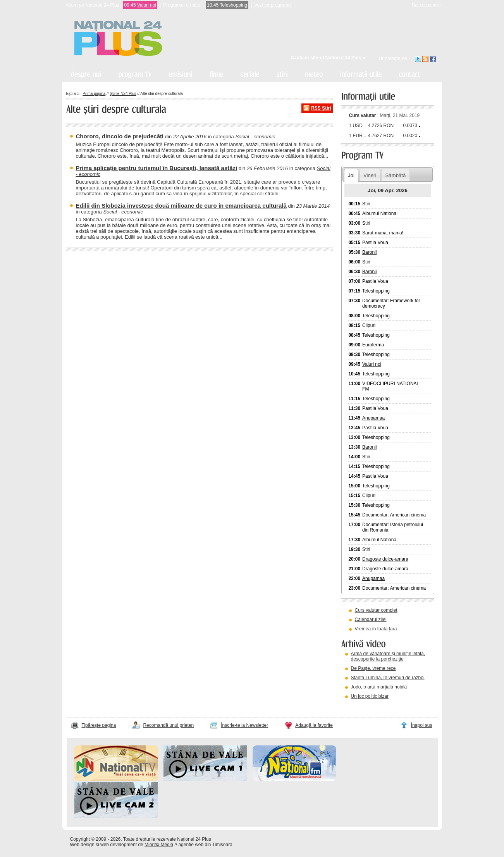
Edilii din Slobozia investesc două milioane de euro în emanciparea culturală (181, 206)
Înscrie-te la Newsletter (244, 725)
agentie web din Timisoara (205, 845)
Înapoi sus (422, 725)
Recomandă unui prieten (168, 725)
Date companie (427, 5)
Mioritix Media (159, 845)
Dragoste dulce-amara (385, 559)
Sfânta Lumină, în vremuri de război (388, 678)
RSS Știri (321, 108)
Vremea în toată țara (376, 629)
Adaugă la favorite (314, 725)
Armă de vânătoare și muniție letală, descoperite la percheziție (388, 656)
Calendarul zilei (371, 620)
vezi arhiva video (362, 706)
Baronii (369, 252)
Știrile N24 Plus (123, 94)
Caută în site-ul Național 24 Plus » (328, 58)
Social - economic (255, 137)
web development (119, 845)
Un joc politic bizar (370, 696)
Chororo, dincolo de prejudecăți (120, 136)
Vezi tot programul (273, 5)
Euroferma (373, 345)
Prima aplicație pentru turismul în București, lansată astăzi (157, 168)
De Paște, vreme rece (373, 668)
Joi (351, 175)
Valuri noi (147, 5)
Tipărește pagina (99, 725)
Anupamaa (373, 418)
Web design (82, 845)
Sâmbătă (396, 175)
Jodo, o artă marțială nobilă (379, 687)
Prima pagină (94, 94)
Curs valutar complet (376, 610)
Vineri (370, 175)
